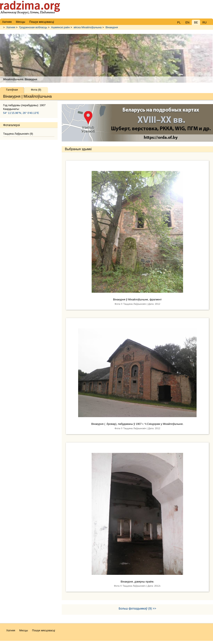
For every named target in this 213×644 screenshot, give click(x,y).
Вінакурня (112, 27)
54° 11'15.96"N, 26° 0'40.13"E (21, 113)
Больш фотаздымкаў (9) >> (137, 608)
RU (204, 22)
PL (179, 22)
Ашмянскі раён (60, 27)
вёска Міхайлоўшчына (87, 27)
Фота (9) (36, 90)
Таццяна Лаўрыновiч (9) (18, 134)
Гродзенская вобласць (33, 27)
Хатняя (11, 27)
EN (187, 22)
